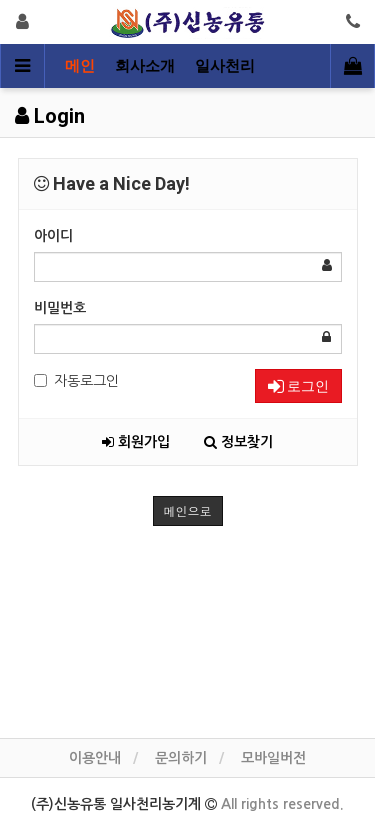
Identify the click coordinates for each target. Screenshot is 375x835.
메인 (80, 66)
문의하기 (181, 758)
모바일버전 (273, 758)
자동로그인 (76, 381)
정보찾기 (238, 442)
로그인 (298, 386)
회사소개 (145, 66)
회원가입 (136, 442)
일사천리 (225, 66)
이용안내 (95, 758)
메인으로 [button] (188, 510)
